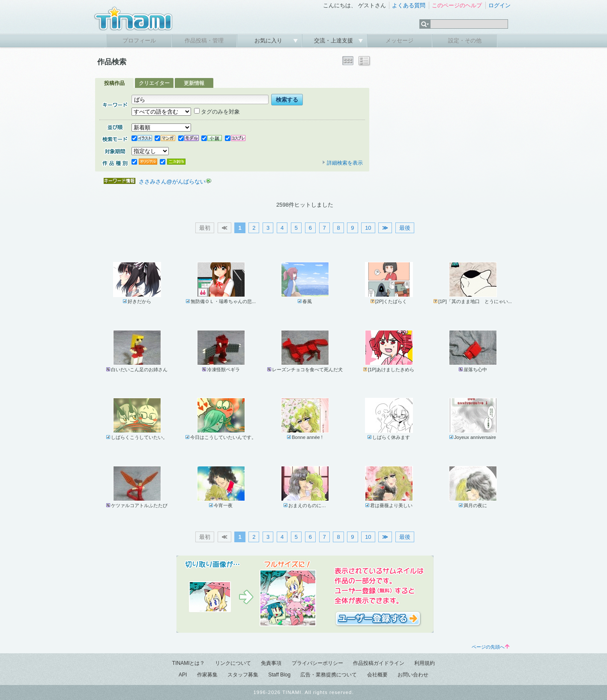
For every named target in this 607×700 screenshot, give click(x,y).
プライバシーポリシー (317, 663)
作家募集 (207, 675)
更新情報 (194, 83)
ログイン (499, 5)
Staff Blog (279, 675)
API (183, 675)
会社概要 (377, 675)
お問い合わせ (413, 675)
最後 (405, 228)
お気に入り (269, 41)
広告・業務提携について (329, 675)
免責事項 (271, 663)
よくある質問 (409, 5)
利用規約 (425, 663)
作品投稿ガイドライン (379, 663)
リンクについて (233, 663)
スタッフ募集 (243, 675)
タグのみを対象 (217, 112)
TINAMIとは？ (189, 663)
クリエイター (154, 83)
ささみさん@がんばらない (172, 182)
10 (368, 228)
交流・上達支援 (334, 41)
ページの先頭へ (490, 647)
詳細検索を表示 (342, 163)
